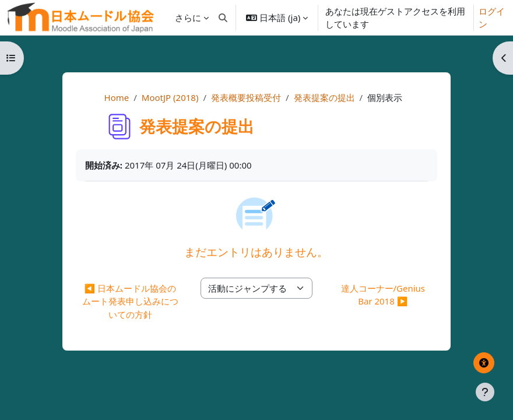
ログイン (492, 18)
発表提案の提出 (324, 97)
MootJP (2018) (170, 97)
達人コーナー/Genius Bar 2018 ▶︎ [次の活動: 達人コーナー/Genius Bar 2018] (383, 295)
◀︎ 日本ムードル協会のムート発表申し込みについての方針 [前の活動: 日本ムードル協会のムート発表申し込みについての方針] (130, 301)
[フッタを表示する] (485, 392)
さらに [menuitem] (188, 17)
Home (117, 97)
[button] (224, 17)
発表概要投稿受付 (246, 97)
